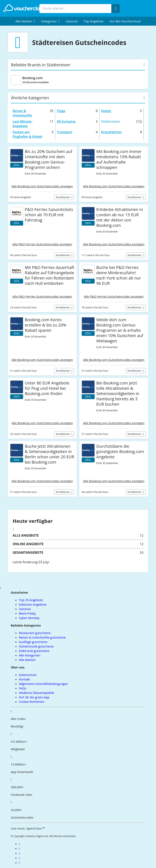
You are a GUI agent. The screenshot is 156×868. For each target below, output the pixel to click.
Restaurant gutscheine (35, 633)
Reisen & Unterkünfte (22, 113)
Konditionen (63, 197)
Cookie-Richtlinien (32, 702)
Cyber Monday (29, 618)
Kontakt (24, 679)
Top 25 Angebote (31, 600)
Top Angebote (94, 21)
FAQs (23, 688)
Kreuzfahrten (112, 132)
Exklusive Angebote (33, 604)
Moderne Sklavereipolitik (36, 693)
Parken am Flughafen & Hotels (27, 134)
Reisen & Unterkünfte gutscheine (42, 637)
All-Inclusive (66, 121)
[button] (25, 21)
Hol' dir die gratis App (34, 697)
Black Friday (27, 613)
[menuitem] (25, 21)
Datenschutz (28, 675)
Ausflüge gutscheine (33, 642)
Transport (65, 132)
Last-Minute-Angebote (22, 124)
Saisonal (72, 21)
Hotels (106, 111)
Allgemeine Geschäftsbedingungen (43, 684)
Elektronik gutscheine (34, 651)
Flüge (61, 111)
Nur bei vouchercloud (125, 21)
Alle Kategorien (30, 655)
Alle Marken (27, 660)
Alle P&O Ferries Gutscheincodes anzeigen (42, 244)
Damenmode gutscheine (36, 646)
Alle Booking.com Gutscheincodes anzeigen (42, 186)
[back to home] (25, 8)
